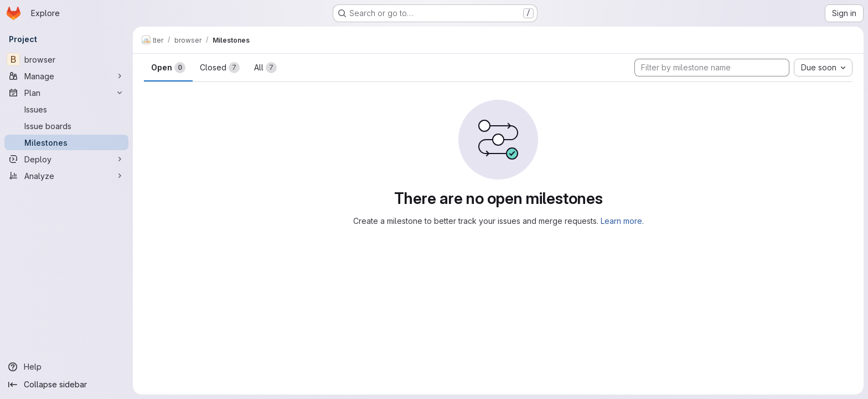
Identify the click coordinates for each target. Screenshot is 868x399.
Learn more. (622, 221)
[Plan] (66, 93)
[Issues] (66, 109)
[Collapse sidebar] (66, 385)
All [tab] (265, 68)
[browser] (66, 59)
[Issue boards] (66, 126)
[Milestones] (66, 142)
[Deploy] (66, 159)
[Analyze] (66, 176)
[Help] (66, 367)
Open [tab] (168, 68)
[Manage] (66, 76)
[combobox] (823, 68)
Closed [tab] (220, 68)
